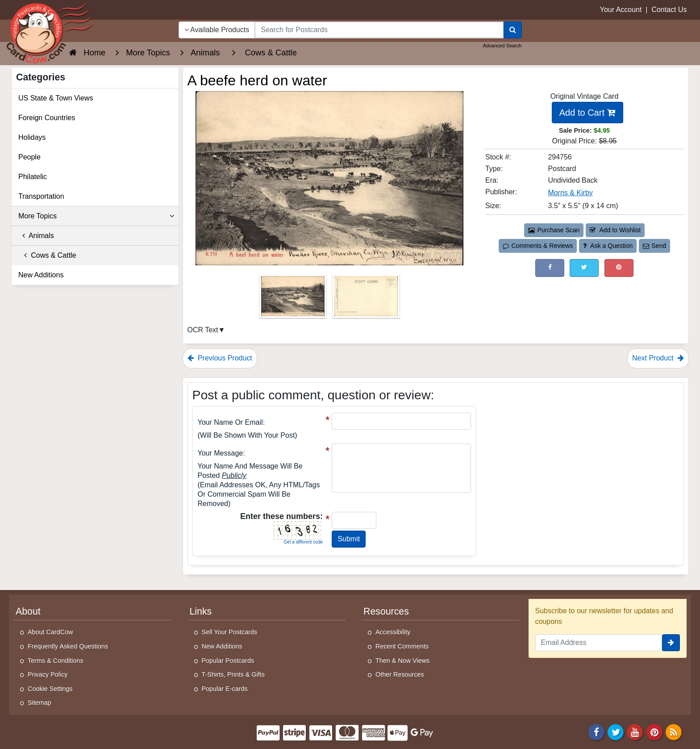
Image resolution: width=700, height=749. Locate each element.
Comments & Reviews (538, 246)
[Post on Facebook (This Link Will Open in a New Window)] (550, 268)
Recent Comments (402, 646)
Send (654, 246)
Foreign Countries (47, 118)
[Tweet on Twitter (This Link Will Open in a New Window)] (584, 268)
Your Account (621, 10)
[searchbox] (379, 30)
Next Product (658, 358)
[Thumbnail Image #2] (366, 299)
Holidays (32, 137)
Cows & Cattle (47, 255)
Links (201, 611)
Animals (36, 236)
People (29, 157)
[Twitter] (616, 731)
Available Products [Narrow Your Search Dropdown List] (217, 30)
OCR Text (203, 330)
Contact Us (669, 10)
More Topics (96, 216)
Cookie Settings (50, 689)
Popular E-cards (225, 689)
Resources (386, 611)
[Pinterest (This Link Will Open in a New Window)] (619, 268)
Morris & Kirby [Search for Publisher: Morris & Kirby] (570, 193)
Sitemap (40, 703)
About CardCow (50, 632)
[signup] (671, 643)
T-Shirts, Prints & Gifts (233, 674)
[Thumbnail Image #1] (294, 299)
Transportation (41, 196)
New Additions (41, 275)
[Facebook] (596, 731)
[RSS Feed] (674, 731)
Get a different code (303, 542)
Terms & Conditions (56, 661)
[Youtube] (635, 731)
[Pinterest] (654, 731)
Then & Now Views (402, 661)
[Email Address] (599, 643)
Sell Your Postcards (230, 632)
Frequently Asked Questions (68, 646)
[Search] (513, 30)
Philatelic (33, 177)
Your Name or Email (230, 422)
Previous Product (220, 358)
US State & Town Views (56, 98)
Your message (221, 453)
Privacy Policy (48, 674)
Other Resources (400, 674)
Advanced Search (502, 46)
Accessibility (393, 632)
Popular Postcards (228, 661)
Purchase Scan (554, 230)
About (28, 611)
